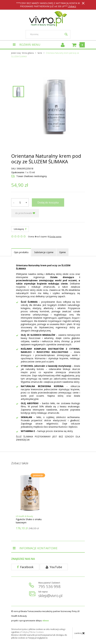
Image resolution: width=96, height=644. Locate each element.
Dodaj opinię (56, 237)
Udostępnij (20, 229)
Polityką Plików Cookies (32, 632)
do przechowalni (25, 213)
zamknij (80, 633)
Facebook (25, 567)
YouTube (54, 567)
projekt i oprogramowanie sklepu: (30, 621)
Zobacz (72, 6)
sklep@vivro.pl (50, 596)
